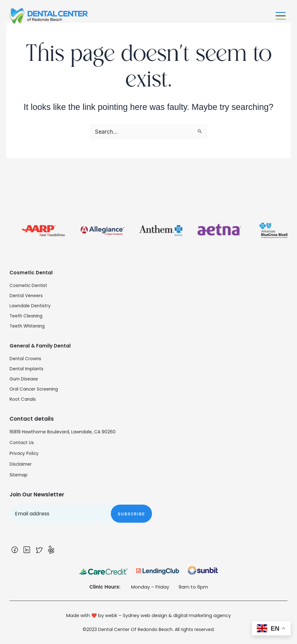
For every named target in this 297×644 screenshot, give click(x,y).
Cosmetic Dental (33, 268)
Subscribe (131, 509)
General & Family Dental (43, 341)
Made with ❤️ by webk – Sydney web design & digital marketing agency (148, 616)
